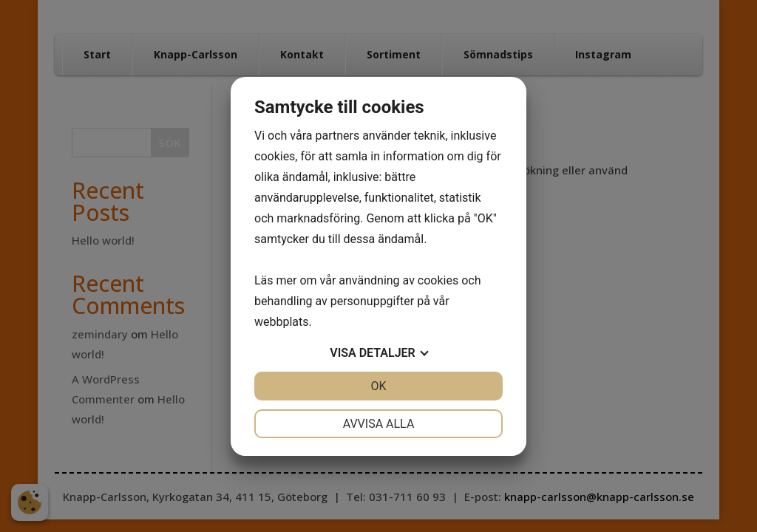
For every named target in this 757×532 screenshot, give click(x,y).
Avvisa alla (379, 424)
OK (378, 386)
